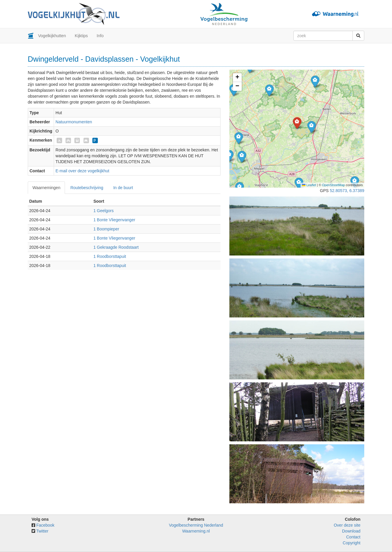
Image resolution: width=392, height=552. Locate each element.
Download (351, 531)
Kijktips (81, 36)
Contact (353, 537)
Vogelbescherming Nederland (196, 525)
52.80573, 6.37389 (347, 191)
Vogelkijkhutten (52, 36)
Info (100, 36)
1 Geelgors (103, 211)
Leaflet (309, 185)
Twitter (42, 531)
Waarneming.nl (196, 531)
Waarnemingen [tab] (46, 188)
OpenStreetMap (334, 185)
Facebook (45, 525)
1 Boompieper (106, 229)
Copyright (352, 543)
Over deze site (347, 525)
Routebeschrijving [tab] (87, 188)
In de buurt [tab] (123, 188)
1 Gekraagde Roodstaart (116, 247)
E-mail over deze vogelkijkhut (82, 171)
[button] (299, 183)
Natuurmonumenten (74, 122)
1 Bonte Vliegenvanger (114, 220)
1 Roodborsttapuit (110, 256)
